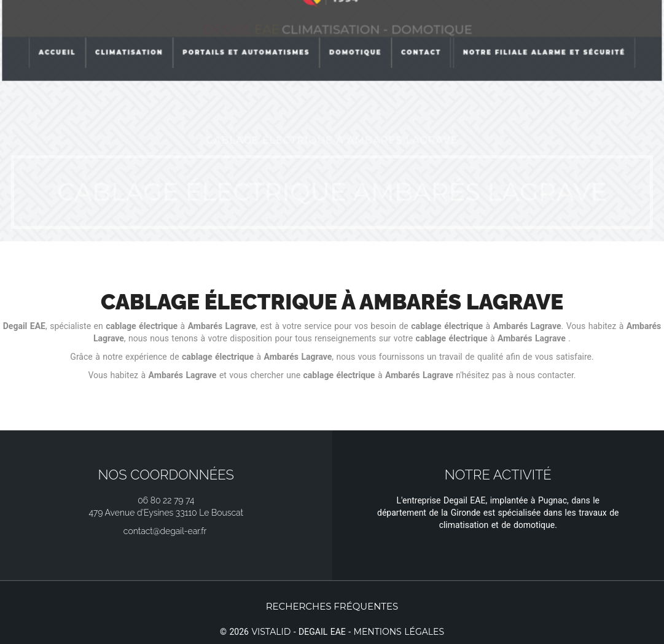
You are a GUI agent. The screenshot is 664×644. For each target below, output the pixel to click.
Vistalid (271, 632)
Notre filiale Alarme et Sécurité (543, 33)
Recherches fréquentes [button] (332, 606)
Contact (420, 33)
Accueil (59, 33)
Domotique (355, 33)
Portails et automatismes (247, 33)
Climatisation (130, 33)
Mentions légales (399, 632)
